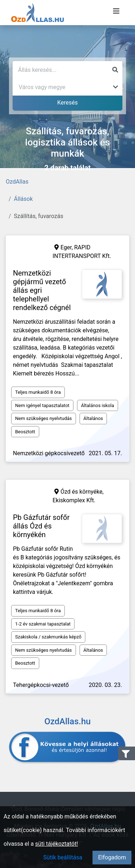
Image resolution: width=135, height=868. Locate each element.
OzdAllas (17, 182)
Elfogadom (112, 857)
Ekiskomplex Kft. (74, 500)
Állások (23, 199)
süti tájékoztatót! (57, 844)
